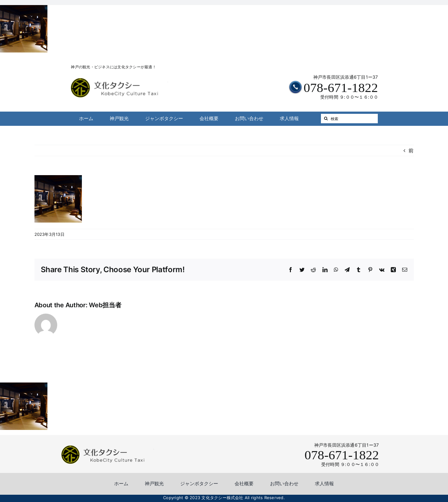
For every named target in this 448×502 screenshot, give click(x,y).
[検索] (349, 119)
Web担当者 (105, 305)
